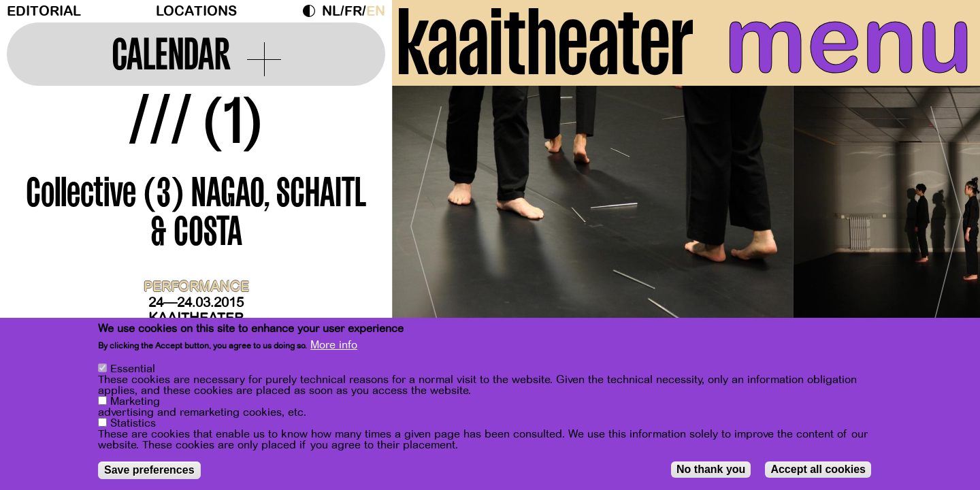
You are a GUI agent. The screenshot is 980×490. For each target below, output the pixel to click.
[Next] (946, 221)
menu (849, 41)
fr (353, 11)
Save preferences (149, 471)
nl (331, 11)
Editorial (44, 11)
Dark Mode (312, 11)
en (376, 11)
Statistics (133, 424)
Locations (196, 11)
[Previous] (426, 221)
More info (334, 346)
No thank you (711, 470)
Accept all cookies (818, 470)
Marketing (135, 402)
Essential (133, 370)
